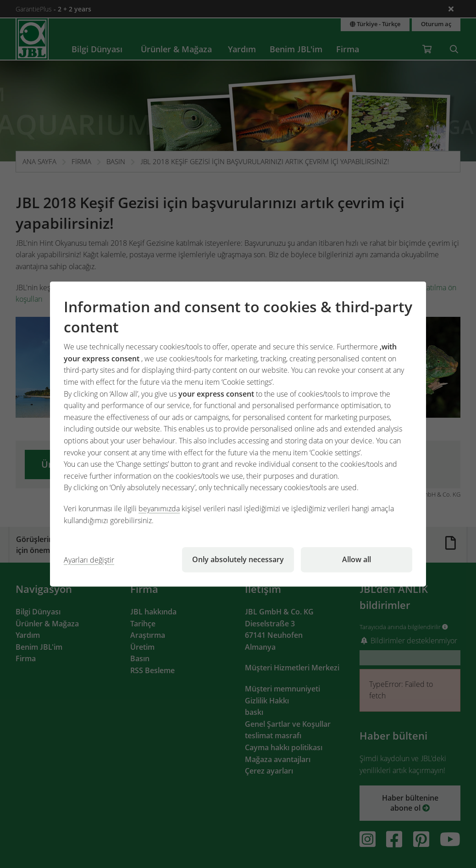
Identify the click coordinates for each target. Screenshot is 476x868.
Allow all (357, 559)
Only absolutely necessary (238, 559)
